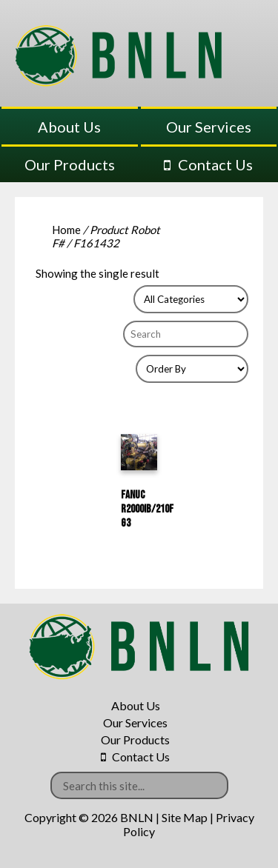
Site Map (185, 817)
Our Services (209, 127)
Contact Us (215, 164)
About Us (69, 127)
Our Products (70, 164)
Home (66, 230)
